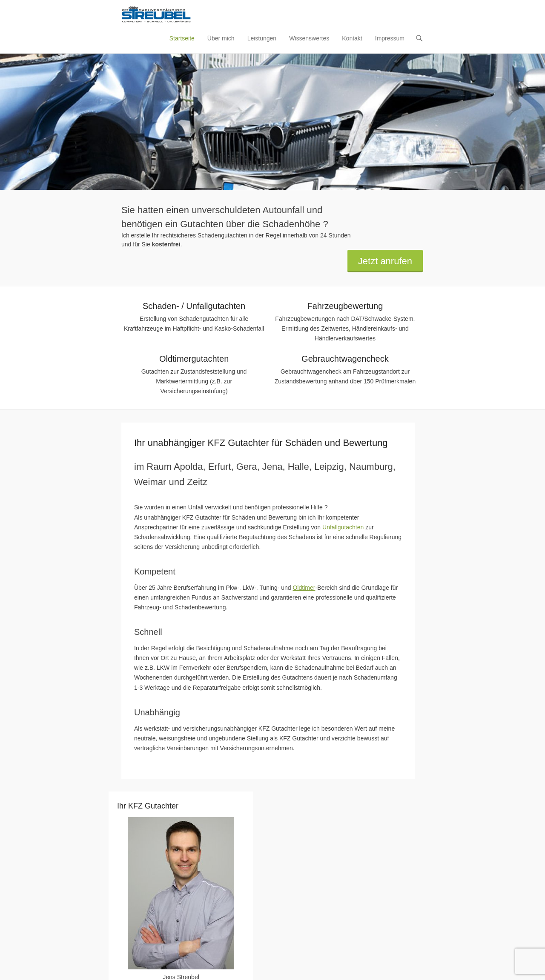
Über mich (221, 39)
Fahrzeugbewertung (345, 306)
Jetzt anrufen (385, 261)
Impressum (390, 39)
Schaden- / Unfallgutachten (194, 306)
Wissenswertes (309, 39)
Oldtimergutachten (194, 359)
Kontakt (352, 39)
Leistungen (262, 39)
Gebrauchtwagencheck (345, 359)
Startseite (182, 39)
